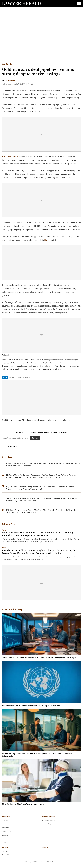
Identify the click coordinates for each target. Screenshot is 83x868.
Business (5, 835)
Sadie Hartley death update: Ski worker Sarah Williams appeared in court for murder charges (40, 360)
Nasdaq (47, 240)
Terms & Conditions (48, 820)
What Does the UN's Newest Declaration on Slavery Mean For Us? (31, 706)
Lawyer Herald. (41, 862)
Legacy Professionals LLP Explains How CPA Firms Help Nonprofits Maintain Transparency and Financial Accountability (40, 488)
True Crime (6, 828)
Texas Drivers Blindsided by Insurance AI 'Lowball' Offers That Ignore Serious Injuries (40, 658)
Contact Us (6, 855)
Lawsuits (5, 839)
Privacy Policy (46, 824)
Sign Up (35, 438)
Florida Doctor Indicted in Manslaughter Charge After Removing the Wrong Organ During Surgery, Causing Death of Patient (39, 552)
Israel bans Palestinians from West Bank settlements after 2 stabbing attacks (33, 363)
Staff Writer (10, 81)
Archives (5, 820)
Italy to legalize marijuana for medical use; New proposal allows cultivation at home (36, 369)
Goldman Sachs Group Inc (20, 377)
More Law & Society (12, 609)
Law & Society (8, 64)
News (4, 530)
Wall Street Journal (10, 157)
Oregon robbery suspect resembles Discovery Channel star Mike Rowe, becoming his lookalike (40, 366)
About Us (5, 851)
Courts (4, 842)
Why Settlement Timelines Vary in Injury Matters (24, 804)
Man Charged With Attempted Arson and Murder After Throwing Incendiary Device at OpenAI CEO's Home (37, 534)
